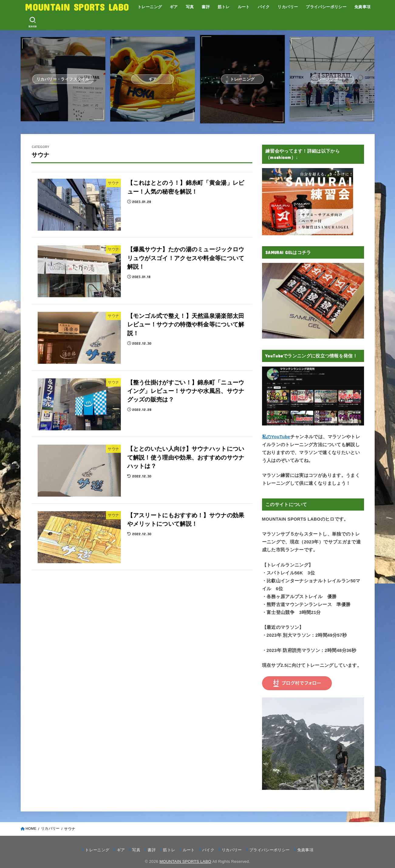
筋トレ (224, 7)
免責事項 (363, 7)
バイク (264, 7)
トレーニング (150, 7)
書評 (206, 7)
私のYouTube (276, 437)
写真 (190, 7)
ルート (244, 7)
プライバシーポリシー (326, 7)
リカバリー (288, 7)
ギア (174, 7)
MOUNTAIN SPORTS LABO (77, 7)
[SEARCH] (32, 22)
